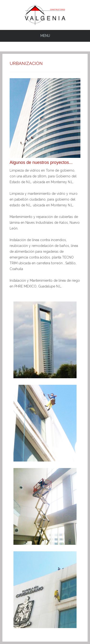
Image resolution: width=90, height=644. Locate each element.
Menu (45, 36)
